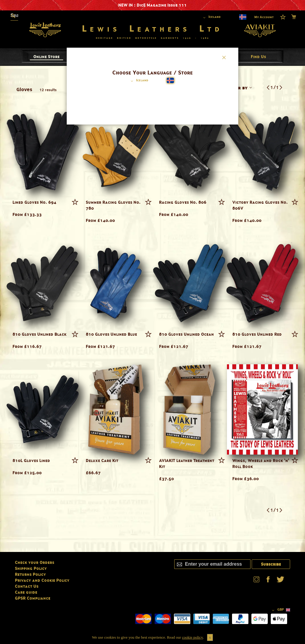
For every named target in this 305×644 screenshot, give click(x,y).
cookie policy (192, 637)
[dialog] (152, 322)
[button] (139, 81)
